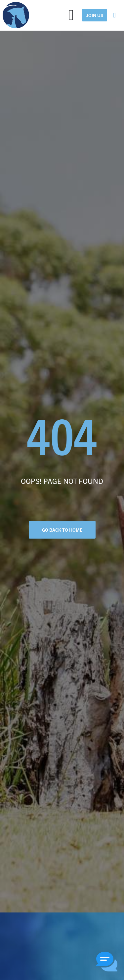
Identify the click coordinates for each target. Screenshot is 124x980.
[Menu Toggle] (71, 15)
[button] (107, 962)
